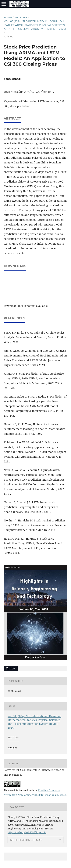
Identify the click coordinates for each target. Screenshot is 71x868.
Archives (21, 17)
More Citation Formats (27, 840)
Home (8, 17)
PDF (12, 668)
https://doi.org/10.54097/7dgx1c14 (32, 92)
